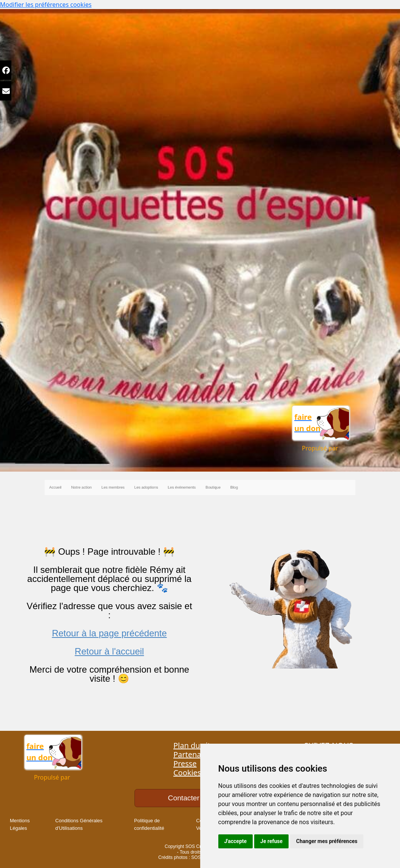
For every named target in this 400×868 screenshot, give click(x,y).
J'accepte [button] (236, 841)
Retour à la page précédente (109, 633)
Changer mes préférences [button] (327, 841)
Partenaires (194, 754)
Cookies (187, 773)
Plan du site (194, 745)
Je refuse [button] (271, 841)
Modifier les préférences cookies (46, 5)
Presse (185, 764)
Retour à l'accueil (109, 651)
